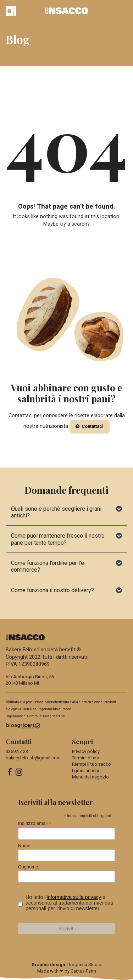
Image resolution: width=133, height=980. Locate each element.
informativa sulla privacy (74, 897)
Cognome (28, 867)
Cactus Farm (83, 971)
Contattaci (90, 426)
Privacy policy (86, 751)
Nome (24, 846)
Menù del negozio (90, 777)
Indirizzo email (35, 823)
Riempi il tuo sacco (92, 764)
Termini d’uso (86, 758)
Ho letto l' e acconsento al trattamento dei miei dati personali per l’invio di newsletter (69, 903)
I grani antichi (85, 771)
